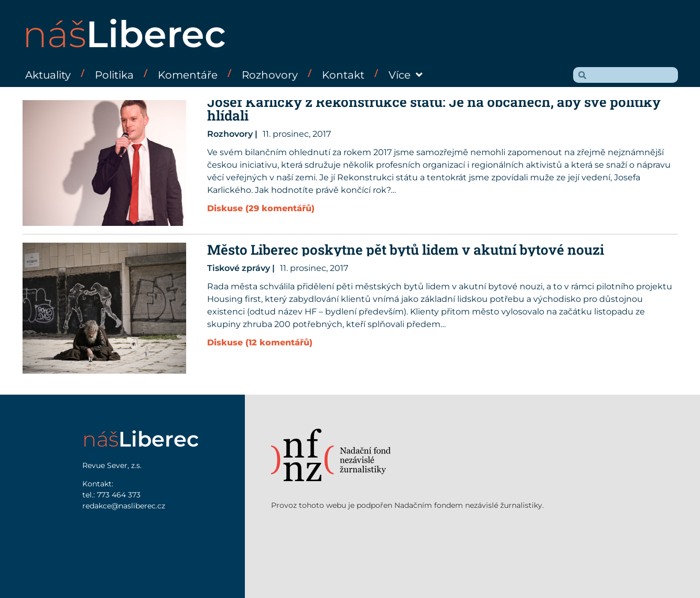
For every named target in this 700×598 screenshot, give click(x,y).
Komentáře (188, 75)
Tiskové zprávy (239, 268)
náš (124, 34)
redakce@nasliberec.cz (124, 506)
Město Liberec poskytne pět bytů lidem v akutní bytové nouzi (406, 249)
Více (406, 75)
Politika (114, 75)
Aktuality (48, 75)
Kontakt (343, 75)
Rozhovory (270, 75)
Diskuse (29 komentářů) (261, 208)
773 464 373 (119, 495)
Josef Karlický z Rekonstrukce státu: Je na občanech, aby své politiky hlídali (434, 108)
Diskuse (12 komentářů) (260, 343)
